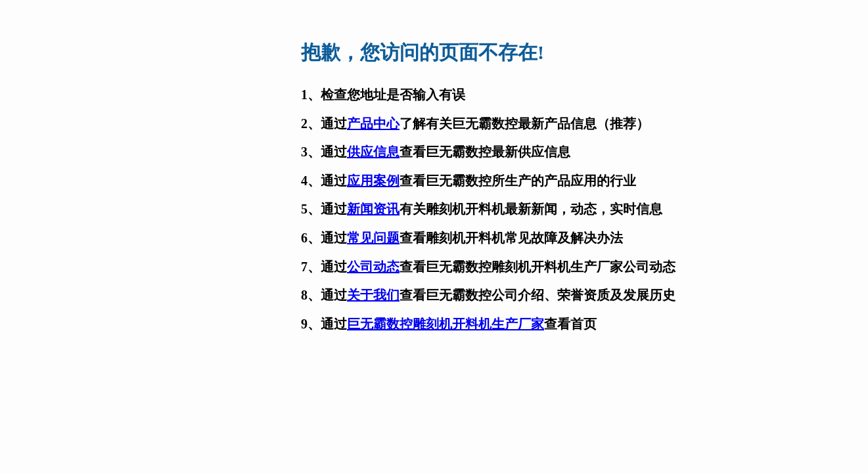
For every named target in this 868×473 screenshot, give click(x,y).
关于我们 (373, 295)
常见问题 (373, 238)
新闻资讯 (373, 209)
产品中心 (373, 124)
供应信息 (373, 152)
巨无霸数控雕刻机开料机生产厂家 (445, 324)
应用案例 (373, 181)
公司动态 (373, 267)
